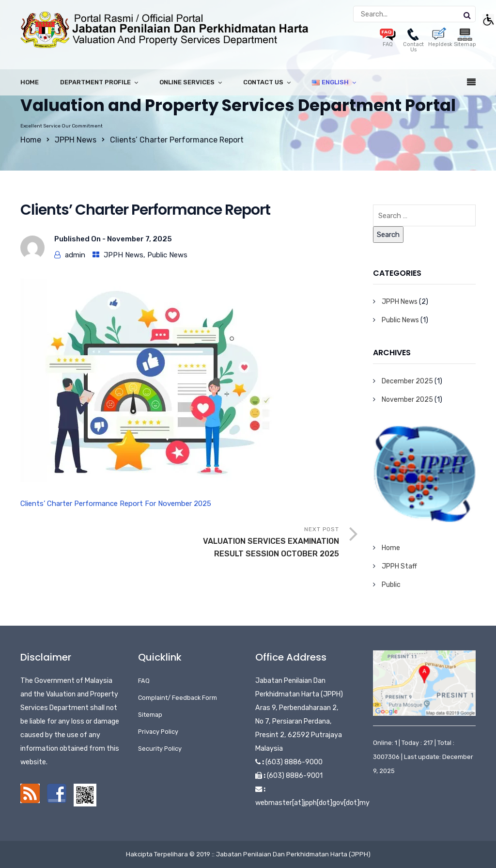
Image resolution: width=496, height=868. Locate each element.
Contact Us (413, 42)
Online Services (187, 82)
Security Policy (160, 749)
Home (30, 82)
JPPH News (76, 140)
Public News (167, 255)
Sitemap (150, 715)
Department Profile (95, 82)
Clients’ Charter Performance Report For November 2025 (116, 504)
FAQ (144, 681)
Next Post (264, 543)
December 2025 (407, 381)
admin (75, 255)
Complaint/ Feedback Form (178, 698)
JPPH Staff (399, 566)
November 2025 (407, 400)
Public (391, 585)
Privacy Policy (158, 732)
